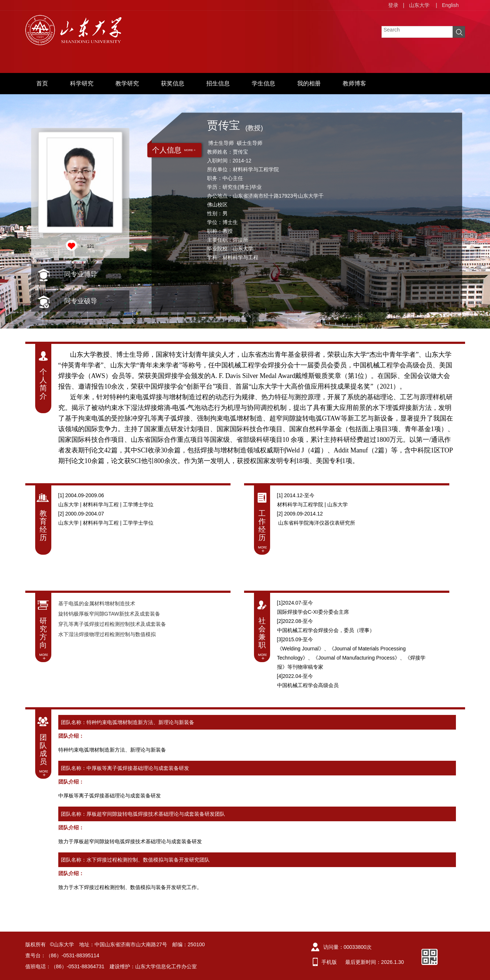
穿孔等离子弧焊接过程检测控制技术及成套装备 (112, 624)
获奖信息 (173, 83)
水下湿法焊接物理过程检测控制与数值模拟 (107, 634)
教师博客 (354, 83)
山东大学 (419, 5)
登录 (393, 5)
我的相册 (309, 83)
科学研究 (82, 83)
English (450, 5)
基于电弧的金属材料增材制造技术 (97, 603)
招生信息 (218, 83)
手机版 (329, 962)
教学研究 (127, 83)
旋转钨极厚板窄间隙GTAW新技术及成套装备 (109, 614)
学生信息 (264, 83)
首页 (42, 83)
